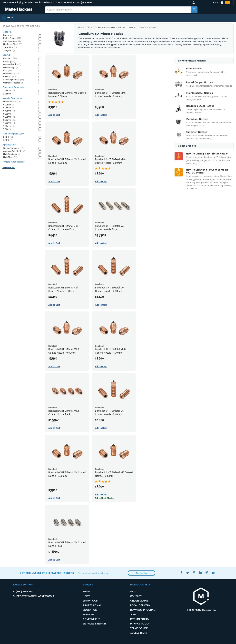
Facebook (181, 573)
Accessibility (139, 633)
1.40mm (9, 129)
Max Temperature (13, 134)
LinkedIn (200, 573)
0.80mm (9, 120)
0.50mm (9, 114)
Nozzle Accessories (14, 162)
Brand (6, 55)
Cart (222, 2)
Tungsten (9, 51)
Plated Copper (12, 38)
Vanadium (10, 47)
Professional (92, 605)
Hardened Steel (13, 44)
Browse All (9, 167)
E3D (8, 71)
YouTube (213, 573)
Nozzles (122, 27)
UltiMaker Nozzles (13, 83)
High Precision (12, 154)
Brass (8, 35)
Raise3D (10, 77)
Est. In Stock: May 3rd (105, 498)
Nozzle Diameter (12, 98)
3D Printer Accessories (105, 27)
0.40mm (9, 111)
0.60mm (9, 117)
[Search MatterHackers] (194, 10)
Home (81, 27)
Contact (136, 596)
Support (88, 614)
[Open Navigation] (8, 18)
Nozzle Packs (12, 102)
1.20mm (9, 126)
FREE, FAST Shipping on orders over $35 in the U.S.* (28, 2)
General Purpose (13, 148)
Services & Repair (94, 624)
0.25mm (9, 108)
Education (90, 610)
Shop (86, 592)
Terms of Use (139, 628)
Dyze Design (11, 68)
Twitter (188, 573)
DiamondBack (12, 65)
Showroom (91, 601)
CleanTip (9, 62)
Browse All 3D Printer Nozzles (21, 26)
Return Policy (140, 619)
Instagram (194, 573)
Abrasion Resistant (14, 151)
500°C (8, 140)
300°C (8, 137)
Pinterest (207, 573)
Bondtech (10, 58)
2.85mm (9, 94)
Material (132, 27)
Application (9, 145)
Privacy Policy (140, 624)
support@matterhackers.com (34, 596)
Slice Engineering (14, 80)
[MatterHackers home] (201, 597)
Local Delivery (140, 605)
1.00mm (9, 123)
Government (91, 619)
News (86, 596)
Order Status (139, 601)
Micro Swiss (11, 74)
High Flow (10, 157)
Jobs (133, 614)
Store (89, 27)
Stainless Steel (12, 41)
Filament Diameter (14, 87)
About (134, 592)
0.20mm (9, 105)
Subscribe (142, 573)
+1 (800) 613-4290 (83, 2)
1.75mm (9, 91)
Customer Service (65, 2)
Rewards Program (143, 610)
